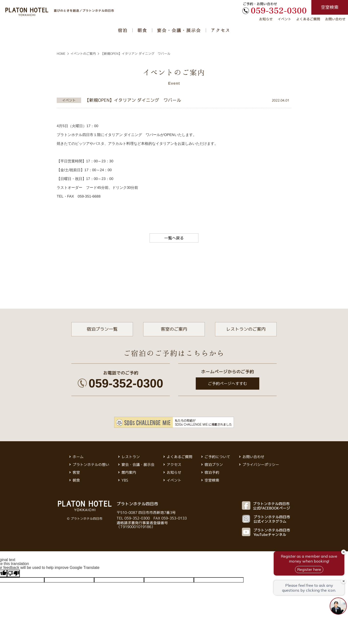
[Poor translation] (13, 573)
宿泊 (123, 30)
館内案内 (129, 472)
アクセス (220, 30)
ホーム (78, 457)
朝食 (142, 30)
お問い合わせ (335, 19)
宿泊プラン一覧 (102, 329)
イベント (284, 19)
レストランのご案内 (246, 329)
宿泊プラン (214, 465)
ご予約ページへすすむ (227, 384)
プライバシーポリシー (261, 465)
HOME (61, 54)
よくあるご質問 (308, 19)
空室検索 (212, 480)
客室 (76, 472)
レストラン (131, 457)
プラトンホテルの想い (91, 465)
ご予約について (217, 457)
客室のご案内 (174, 329)
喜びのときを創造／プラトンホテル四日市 (84, 10)
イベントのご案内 (83, 54)
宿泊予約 (212, 472)
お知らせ (266, 19)
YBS (125, 480)
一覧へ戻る (174, 238)
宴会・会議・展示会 (179, 30)
